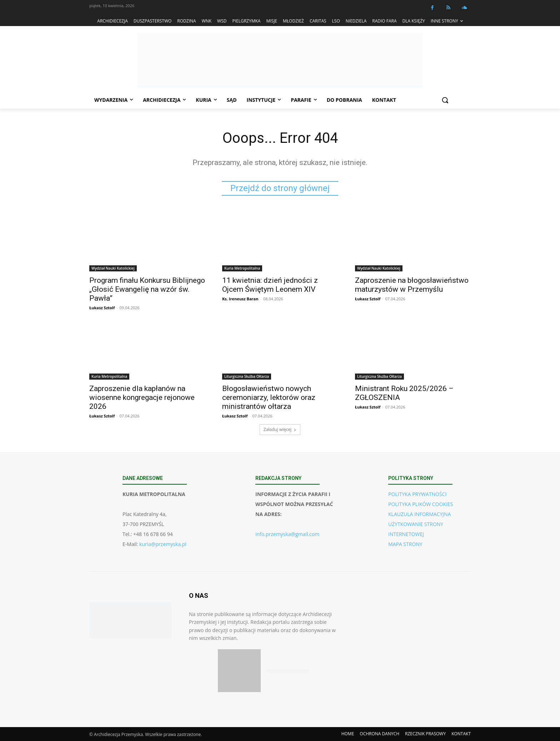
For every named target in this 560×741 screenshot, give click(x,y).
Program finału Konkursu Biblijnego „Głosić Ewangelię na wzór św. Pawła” (147, 289)
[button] (445, 100)
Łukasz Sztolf (102, 308)
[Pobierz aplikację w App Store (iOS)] (239, 671)
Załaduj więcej (280, 429)
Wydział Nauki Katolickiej (113, 268)
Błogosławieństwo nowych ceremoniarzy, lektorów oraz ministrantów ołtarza (269, 397)
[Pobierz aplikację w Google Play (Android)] (288, 671)
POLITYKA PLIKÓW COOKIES (421, 504)
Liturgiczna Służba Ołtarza (247, 376)
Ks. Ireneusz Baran (240, 299)
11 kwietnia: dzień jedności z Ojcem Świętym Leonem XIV (270, 285)
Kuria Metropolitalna (242, 268)
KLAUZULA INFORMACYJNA (419, 514)
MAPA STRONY (405, 544)
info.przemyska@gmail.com (287, 534)
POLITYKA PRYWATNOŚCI (417, 494)
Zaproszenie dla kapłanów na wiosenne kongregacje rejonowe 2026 (142, 397)
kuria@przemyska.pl (163, 544)
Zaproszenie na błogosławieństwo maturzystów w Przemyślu (412, 285)
